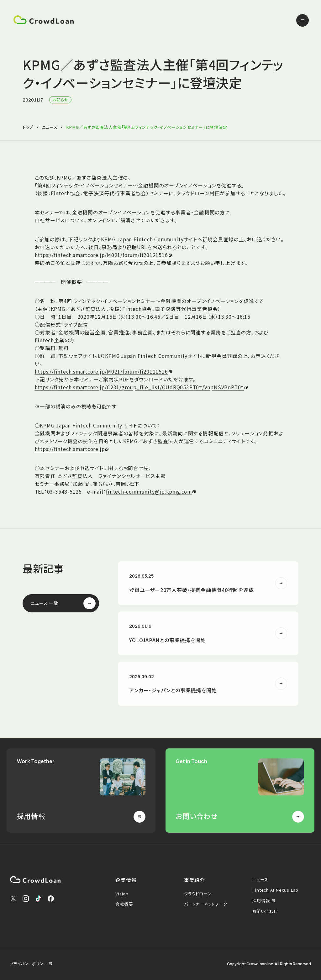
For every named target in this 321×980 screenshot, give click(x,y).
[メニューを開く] (303, 20)
